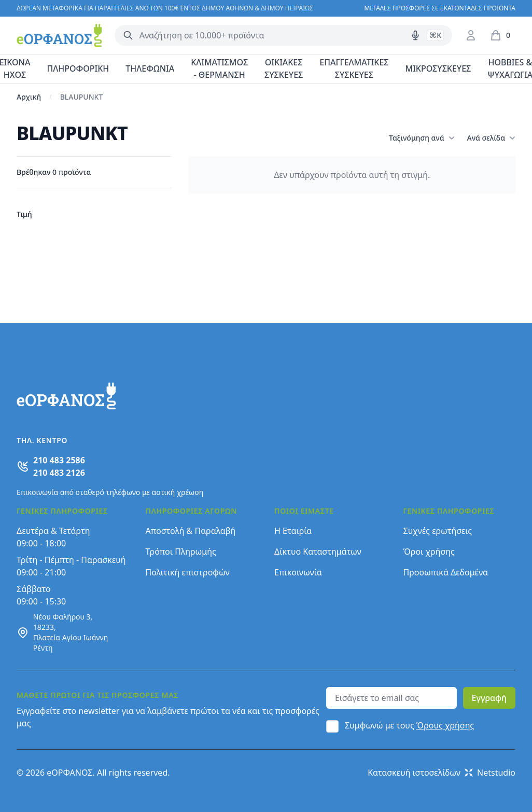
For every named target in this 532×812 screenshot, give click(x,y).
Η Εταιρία (293, 531)
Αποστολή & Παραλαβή (191, 531)
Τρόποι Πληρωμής (181, 552)
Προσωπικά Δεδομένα (446, 572)
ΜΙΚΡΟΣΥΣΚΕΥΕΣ (438, 68)
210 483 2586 (59, 460)
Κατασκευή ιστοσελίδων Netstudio (442, 773)
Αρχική (29, 97)
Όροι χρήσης (429, 552)
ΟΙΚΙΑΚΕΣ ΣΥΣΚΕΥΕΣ (284, 68)
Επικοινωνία (298, 572)
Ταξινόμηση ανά (422, 138)
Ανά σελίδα (491, 138)
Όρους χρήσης (445, 725)
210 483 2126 (59, 473)
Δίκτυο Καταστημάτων (318, 552)
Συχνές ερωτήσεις (438, 531)
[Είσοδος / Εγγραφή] (471, 35)
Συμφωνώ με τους (409, 725)
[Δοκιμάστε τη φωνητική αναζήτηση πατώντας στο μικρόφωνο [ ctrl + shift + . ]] (415, 35)
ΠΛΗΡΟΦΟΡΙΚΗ (78, 68)
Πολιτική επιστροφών (188, 572)
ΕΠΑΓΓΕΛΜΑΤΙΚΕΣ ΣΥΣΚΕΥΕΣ (354, 68)
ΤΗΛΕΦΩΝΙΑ (150, 68)
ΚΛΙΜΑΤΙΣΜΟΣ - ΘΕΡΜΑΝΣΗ (219, 68)
